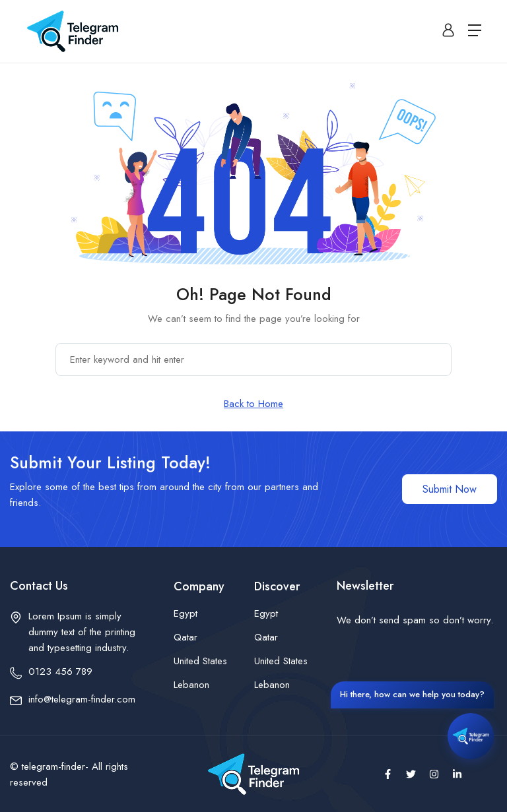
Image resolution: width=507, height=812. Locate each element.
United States (200, 661)
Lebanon (191, 685)
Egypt (186, 613)
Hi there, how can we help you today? (412, 694)
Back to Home (253, 404)
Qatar (186, 637)
